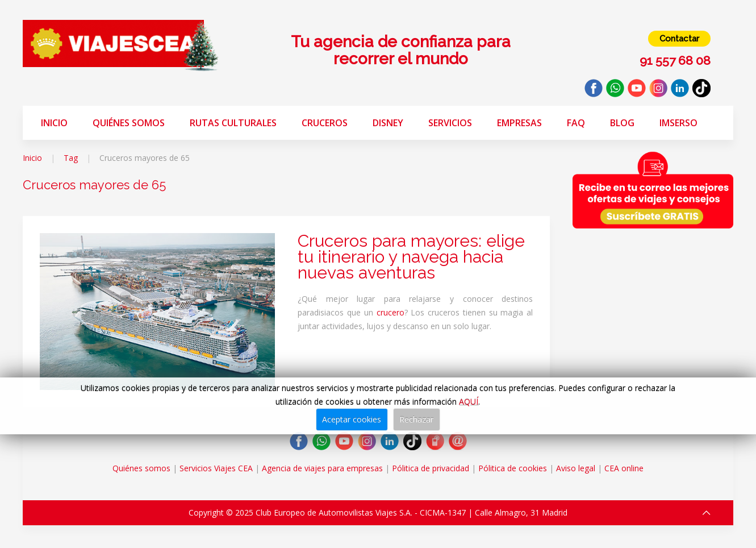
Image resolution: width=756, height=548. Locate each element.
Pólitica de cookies (513, 468)
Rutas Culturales (233, 123)
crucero (390, 312)
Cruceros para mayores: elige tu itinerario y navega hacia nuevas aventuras (411, 257)
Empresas (519, 123)
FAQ (576, 123)
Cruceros (325, 123)
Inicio (54, 123)
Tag (71, 158)
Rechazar (416, 419)
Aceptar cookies (352, 419)
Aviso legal (576, 468)
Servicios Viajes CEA (216, 468)
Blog (622, 123)
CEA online (624, 468)
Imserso (678, 123)
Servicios (450, 123)
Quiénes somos (129, 123)
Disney (388, 123)
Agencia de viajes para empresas (322, 468)
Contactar (679, 39)
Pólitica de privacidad (431, 468)
